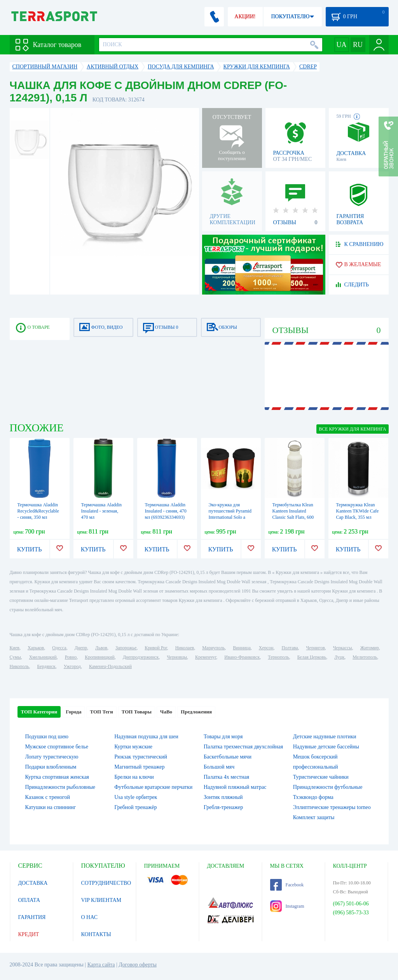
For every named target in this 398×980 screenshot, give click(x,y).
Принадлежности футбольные (328, 787)
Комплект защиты (314, 817)
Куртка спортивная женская (57, 777)
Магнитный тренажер (139, 767)
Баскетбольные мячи (228, 757)
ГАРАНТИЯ (32, 917)
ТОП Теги (101, 712)
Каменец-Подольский (110, 666)
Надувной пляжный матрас (235, 787)
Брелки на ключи (134, 777)
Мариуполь (213, 648)
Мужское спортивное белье (57, 747)
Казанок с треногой (48, 797)
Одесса (59, 648)
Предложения (196, 712)
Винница (242, 648)
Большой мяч (219, 767)
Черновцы (177, 657)
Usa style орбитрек (136, 797)
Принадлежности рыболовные (60, 787)
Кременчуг (206, 657)
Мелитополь (365, 657)
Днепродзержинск (141, 657)
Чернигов (316, 648)
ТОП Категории (39, 712)
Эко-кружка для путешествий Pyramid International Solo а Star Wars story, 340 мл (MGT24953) (231, 517)
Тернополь (278, 657)
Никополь (19, 666)
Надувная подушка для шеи (146, 737)
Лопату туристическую (52, 757)
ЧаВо (166, 712)
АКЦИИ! (245, 17)
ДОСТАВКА (33, 883)
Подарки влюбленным (51, 767)
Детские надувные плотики (325, 737)
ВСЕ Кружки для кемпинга (352, 429)
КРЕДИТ (29, 934)
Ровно (71, 657)
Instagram (287, 906)
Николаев (185, 648)
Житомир (370, 648)
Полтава (290, 648)
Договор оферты (138, 965)
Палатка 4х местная (226, 777)
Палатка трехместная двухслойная (243, 747)
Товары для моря (223, 737)
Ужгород (72, 666)
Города (73, 712)
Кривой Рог (156, 648)
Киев (15, 648)
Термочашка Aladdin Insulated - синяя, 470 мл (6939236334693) (166, 511)
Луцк (339, 657)
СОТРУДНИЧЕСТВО (106, 883)
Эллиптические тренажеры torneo (332, 807)
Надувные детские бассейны (326, 747)
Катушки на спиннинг (51, 807)
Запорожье (126, 648)
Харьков (36, 648)
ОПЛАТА (29, 900)
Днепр (81, 648)
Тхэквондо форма (313, 797)
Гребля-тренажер (223, 807)
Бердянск (46, 666)
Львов (101, 648)
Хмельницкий (43, 657)
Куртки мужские (133, 747)
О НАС (89, 917)
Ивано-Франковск (242, 657)
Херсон (266, 648)
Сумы (15, 657)
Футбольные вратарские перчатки (153, 787)
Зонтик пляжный (223, 797)
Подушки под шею (47, 737)
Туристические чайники (321, 777)
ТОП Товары (137, 712)
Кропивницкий (99, 657)
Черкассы (343, 648)
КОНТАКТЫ (96, 934)
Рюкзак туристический (141, 757)
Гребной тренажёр (135, 807)
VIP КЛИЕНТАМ (101, 900)
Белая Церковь (312, 657)
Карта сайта (101, 965)
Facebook (287, 885)
